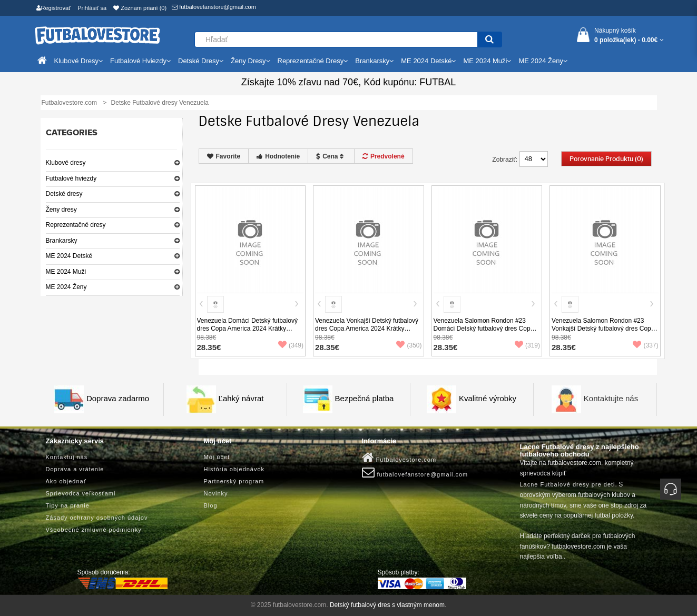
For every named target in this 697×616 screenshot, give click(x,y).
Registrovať (54, 8)
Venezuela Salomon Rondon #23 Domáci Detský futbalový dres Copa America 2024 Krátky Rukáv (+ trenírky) (484, 332)
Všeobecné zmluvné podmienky (94, 530)
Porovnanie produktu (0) (606, 159)
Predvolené (384, 156)
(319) (527, 345)
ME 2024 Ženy (66, 287)
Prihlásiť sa (92, 8)
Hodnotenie (278, 156)
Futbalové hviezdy (71, 178)
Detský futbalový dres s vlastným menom (387, 605)
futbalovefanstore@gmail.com (214, 7)
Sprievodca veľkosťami (81, 493)
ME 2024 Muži (66, 272)
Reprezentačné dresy (76, 225)
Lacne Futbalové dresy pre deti (568, 484)
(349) (291, 345)
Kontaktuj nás (67, 457)
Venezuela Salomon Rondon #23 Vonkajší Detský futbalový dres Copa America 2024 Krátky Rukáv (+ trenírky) (603, 332)
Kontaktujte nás (611, 398)
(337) (645, 345)
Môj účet (217, 457)
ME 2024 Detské (69, 256)
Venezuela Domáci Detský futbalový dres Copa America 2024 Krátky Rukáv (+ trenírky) (247, 329)
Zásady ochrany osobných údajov (97, 518)
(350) (409, 345)
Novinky (216, 493)
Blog (211, 505)
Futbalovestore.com (399, 458)
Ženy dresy (61, 210)
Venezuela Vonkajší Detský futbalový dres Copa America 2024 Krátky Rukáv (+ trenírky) (367, 329)
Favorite (224, 156)
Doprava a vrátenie (75, 469)
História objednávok (234, 469)
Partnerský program (234, 481)
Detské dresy (64, 194)
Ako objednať (66, 481)
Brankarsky (62, 241)
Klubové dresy (66, 163)
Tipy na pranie (68, 505)
